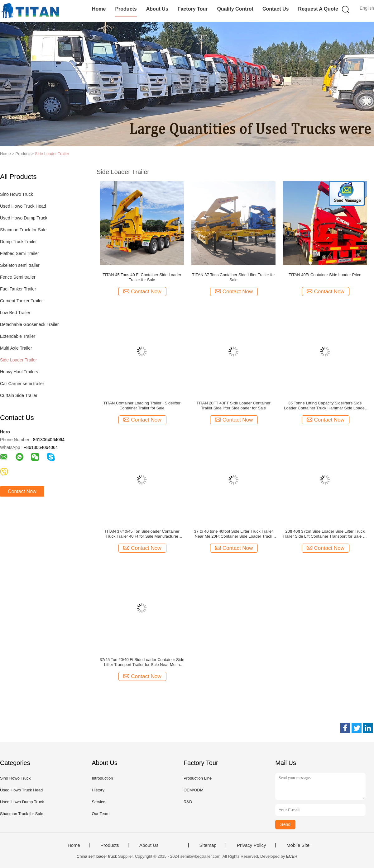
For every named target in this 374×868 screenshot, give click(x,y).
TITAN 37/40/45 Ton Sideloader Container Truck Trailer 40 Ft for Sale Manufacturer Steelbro (142, 534)
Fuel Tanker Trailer (18, 289)
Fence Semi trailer (18, 277)
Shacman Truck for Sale (23, 230)
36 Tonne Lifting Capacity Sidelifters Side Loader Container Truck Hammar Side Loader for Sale (325, 406)
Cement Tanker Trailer (21, 301)
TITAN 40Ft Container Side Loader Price (325, 275)
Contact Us (276, 9)
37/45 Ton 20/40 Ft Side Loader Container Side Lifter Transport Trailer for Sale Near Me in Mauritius (142, 662)
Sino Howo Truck (17, 194)
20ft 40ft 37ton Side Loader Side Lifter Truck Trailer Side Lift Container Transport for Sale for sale (325, 534)
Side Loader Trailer (52, 154)
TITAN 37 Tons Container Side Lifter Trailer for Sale (233, 277)
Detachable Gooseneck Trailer (29, 324)
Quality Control (235, 9)
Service (98, 802)
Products (126, 9)
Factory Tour (193, 9)
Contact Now (22, 491)
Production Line (198, 778)
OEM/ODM (194, 790)
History (98, 790)
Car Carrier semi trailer (22, 384)
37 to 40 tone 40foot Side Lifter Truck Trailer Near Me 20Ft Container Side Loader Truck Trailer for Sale (234, 534)
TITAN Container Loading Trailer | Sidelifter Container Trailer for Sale (142, 406)
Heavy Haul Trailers (19, 372)
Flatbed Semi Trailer (19, 253)
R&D (188, 802)
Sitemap (208, 845)
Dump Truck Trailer (18, 242)
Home (99, 9)
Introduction (102, 778)
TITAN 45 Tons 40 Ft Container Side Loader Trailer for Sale (142, 277)
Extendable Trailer (18, 336)
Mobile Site (298, 845)
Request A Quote (318, 9)
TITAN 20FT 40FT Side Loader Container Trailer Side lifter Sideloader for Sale (233, 406)
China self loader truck (97, 856)
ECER (292, 856)
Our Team (101, 814)
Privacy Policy (251, 845)
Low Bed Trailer (15, 313)
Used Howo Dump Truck (24, 218)
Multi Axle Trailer (16, 348)
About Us (157, 9)
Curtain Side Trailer (19, 395)
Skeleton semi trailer (20, 265)
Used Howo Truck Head (23, 206)
